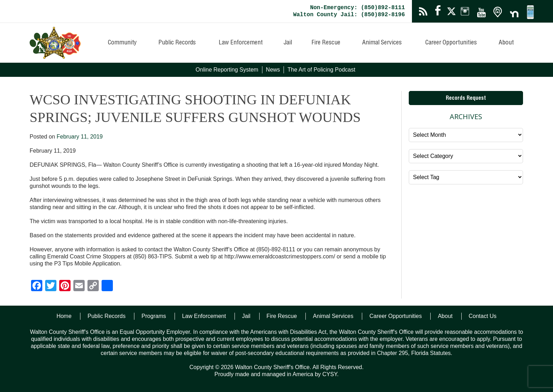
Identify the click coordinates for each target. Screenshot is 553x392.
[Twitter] (51, 286)
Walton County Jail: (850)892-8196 (349, 15)
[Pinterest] (65, 286)
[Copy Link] (93, 286)
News (273, 70)
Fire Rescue (326, 43)
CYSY (330, 374)
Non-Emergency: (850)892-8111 (357, 8)
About (506, 43)
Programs (154, 316)
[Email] (79, 286)
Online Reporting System (227, 70)
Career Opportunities (451, 43)
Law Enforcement (241, 43)
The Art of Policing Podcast (321, 70)
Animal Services (382, 43)
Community (122, 43)
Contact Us (483, 316)
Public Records (177, 43)
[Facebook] (37, 286)
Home (64, 316)
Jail (288, 43)
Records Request (466, 99)
